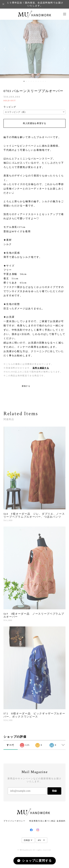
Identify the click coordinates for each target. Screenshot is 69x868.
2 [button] (26, 81)
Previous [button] (6, 49)
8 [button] (41, 81)
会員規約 (61, 821)
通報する (26, 386)
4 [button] (31, 81)
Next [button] (63, 49)
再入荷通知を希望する (34, 123)
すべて (10, 745)
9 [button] (43, 81)
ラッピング (10, 107)
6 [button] (36, 81)
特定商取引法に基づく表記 (42, 821)
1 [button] (24, 81)
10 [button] (46, 81)
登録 (54, 791)
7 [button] (38, 81)
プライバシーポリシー (14, 821)
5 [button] (34, 81)
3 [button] (29, 81)
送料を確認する (41, 368)
